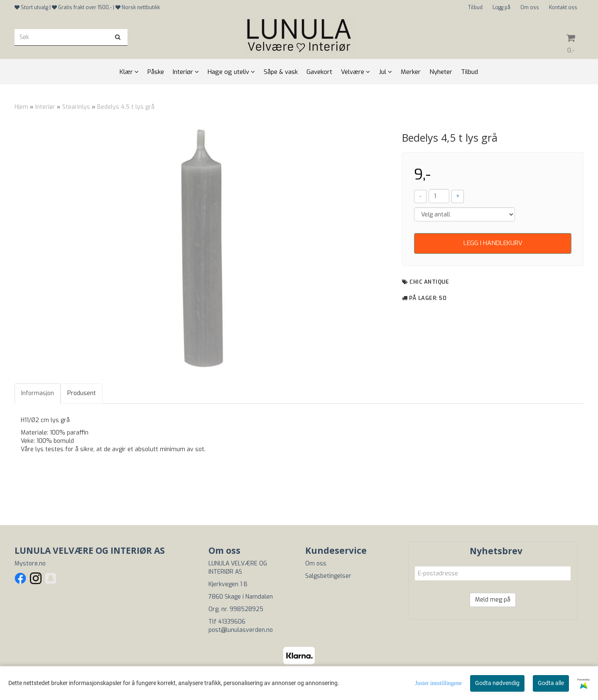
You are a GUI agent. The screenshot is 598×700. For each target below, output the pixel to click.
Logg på (501, 7)
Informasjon (38, 393)
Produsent (82, 393)
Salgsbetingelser (328, 576)
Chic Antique (429, 282)
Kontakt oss (563, 7)
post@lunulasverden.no (241, 630)
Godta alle (551, 683)
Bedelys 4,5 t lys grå (126, 107)
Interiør (45, 107)
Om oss (530, 7)
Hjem (21, 107)
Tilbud (475, 7)
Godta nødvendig (497, 683)
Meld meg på (493, 600)
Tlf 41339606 (227, 622)
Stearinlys (76, 107)
